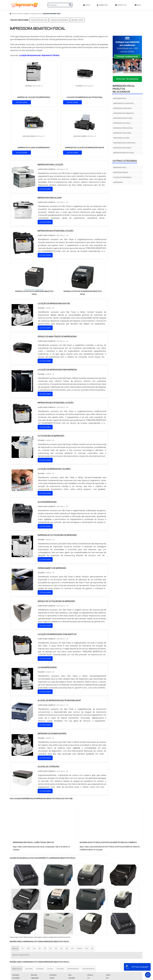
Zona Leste (60, 919)
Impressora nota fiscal (122, 123)
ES (34, 899)
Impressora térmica (121, 172)
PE (61, 899)
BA (67, 899)
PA (92, 899)
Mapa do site (119, 957)
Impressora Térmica (51, 55)
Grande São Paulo (73, 919)
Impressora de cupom (121, 138)
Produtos (121, 5)
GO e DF (79, 899)
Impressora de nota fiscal (123, 118)
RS (56, 899)
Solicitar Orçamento (127, 79)
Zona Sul (50, 919)
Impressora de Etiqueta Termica (79, 956)
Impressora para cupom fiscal (124, 143)
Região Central (17, 919)
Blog (138, 5)
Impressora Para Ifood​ (75, 952)
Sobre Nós (102, 5)
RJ (23, 899)
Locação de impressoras (122, 177)
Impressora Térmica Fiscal (39, 20)
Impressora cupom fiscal (122, 108)
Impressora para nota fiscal (124, 153)
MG (28, 899)
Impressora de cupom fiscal (124, 103)
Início (87, 5)
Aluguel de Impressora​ (75, 944)
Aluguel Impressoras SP (76, 948)
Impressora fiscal (120, 98)
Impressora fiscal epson (122, 133)
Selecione (15, 899)
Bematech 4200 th (77, 20)
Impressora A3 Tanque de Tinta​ (78, 960)
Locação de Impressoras (30, 55)
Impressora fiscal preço (122, 148)
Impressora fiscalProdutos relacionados (124, 89)
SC (50, 899)
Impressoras (118, 182)
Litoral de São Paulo (88, 919)
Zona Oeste (40, 919)
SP (40, 899)
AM (87, 899)
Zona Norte (29, 919)
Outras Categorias (125, 161)
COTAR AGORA (22, 102)
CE (72, 899)
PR (45, 899)
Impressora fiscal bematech (59, 20)
